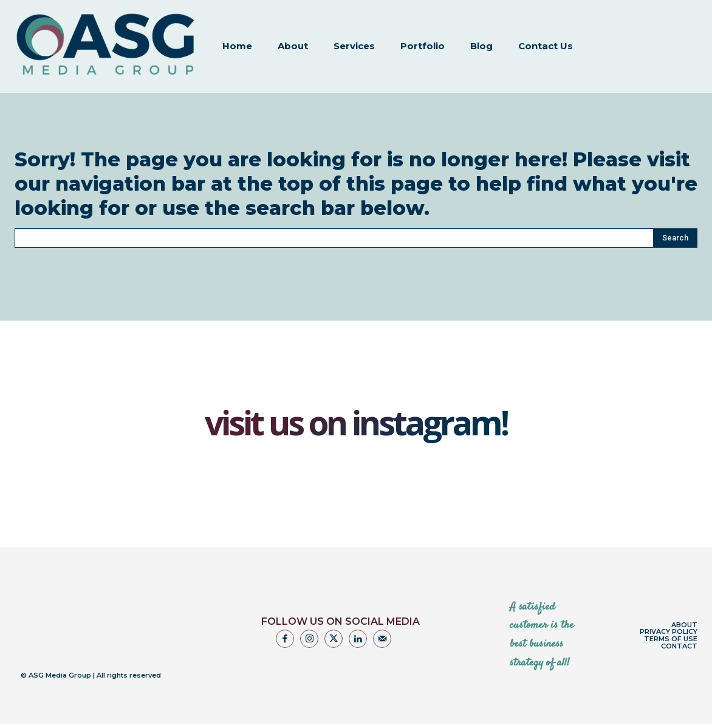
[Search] (675, 224)
